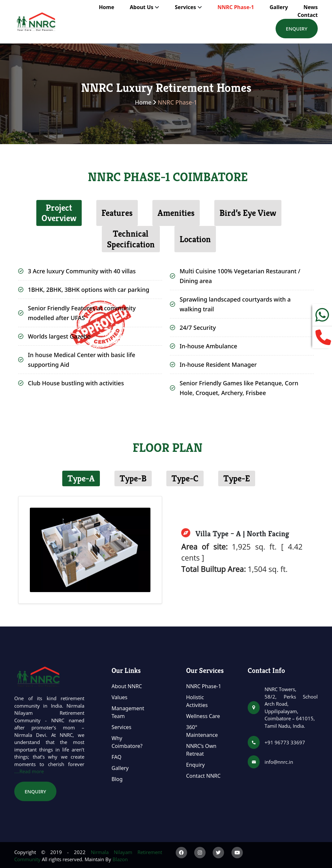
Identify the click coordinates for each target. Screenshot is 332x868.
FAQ (116, 757)
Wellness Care (203, 716)
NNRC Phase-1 (236, 7)
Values (119, 697)
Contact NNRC (203, 776)
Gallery (279, 7)
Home (107, 7)
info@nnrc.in (279, 762)
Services (121, 727)
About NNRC (127, 686)
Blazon (120, 859)
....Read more (29, 771)
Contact (308, 15)
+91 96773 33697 (285, 742)
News (311, 7)
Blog (117, 779)
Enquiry (297, 29)
